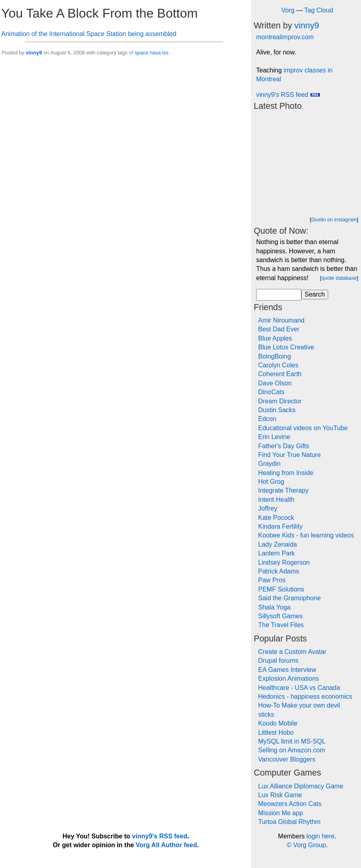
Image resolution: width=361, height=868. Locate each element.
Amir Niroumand (281, 320)
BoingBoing (275, 356)
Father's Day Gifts (284, 446)
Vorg (288, 10)
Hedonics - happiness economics (305, 697)
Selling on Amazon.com (292, 750)
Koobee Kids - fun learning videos (306, 535)
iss (165, 53)
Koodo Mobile (278, 723)
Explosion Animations (289, 679)
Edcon (267, 419)
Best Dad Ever (279, 329)
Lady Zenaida (278, 544)
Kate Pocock (276, 518)
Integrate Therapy (283, 490)
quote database (339, 278)
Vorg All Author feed (166, 845)
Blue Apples (275, 338)
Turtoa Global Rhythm (289, 822)
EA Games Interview (287, 670)
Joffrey (268, 508)
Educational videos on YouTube (303, 428)
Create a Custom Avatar (292, 652)
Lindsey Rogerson (284, 562)
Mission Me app (281, 813)
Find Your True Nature (290, 455)
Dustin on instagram (334, 220)
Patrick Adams (279, 571)
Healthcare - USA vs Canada (299, 688)
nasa (155, 53)
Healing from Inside (286, 473)
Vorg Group (309, 845)
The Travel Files (281, 625)
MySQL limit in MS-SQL (292, 741)
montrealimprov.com (285, 37)
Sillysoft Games (280, 616)
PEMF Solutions (281, 589)
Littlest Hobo (276, 733)
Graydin (269, 464)
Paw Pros (272, 580)
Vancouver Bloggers (287, 759)
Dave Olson (275, 383)
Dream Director (280, 401)
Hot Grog (271, 482)
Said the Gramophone (290, 598)
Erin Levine (274, 437)
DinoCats (271, 392)
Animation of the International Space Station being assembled (89, 34)
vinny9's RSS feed (288, 95)
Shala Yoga (274, 607)
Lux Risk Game (280, 795)
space (141, 53)
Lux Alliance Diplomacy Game (301, 786)
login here (321, 836)
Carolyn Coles (278, 365)
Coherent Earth (280, 374)
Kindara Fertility (280, 526)
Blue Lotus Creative (286, 347)
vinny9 (34, 53)
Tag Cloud (319, 10)
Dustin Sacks (277, 410)
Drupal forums (278, 661)
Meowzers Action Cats (290, 804)
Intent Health (276, 500)
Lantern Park (277, 553)
